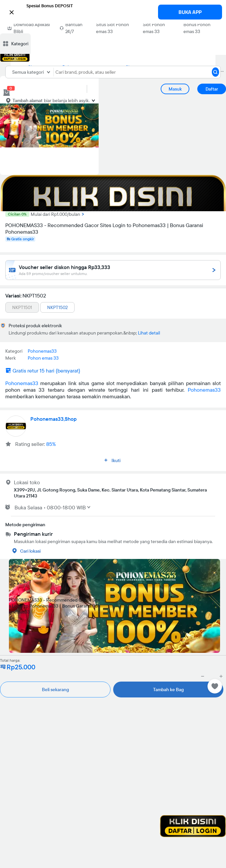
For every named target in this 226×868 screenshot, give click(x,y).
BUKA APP (190, 12)
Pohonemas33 (22, 383)
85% (51, 444)
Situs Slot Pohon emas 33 (113, 28)
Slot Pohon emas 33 (154, 28)
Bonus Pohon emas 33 (197, 28)
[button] (113, 12)
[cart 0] (7, 93)
